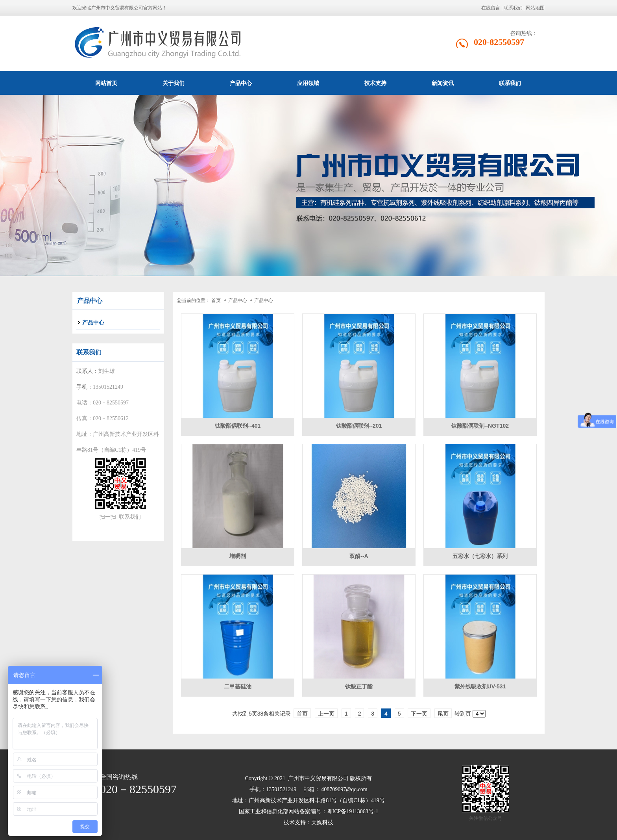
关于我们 (174, 83)
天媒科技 (322, 822)
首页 (216, 300)
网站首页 (106, 83)
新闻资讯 (443, 83)
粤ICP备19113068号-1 (353, 811)
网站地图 (535, 8)
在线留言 (491, 8)
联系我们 (513, 8)
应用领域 (308, 83)
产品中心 (241, 83)
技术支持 (375, 83)
